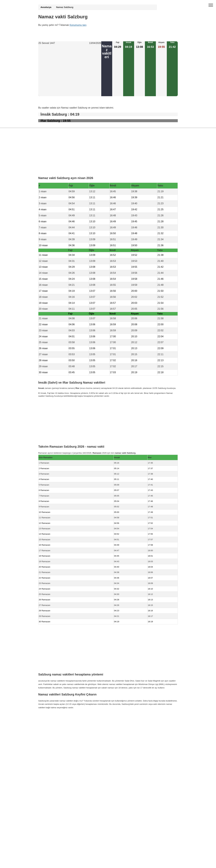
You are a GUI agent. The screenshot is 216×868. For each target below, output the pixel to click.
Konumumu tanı (78, 25)
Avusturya (46, 7)
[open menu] (211, 5)
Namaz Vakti (58, 716)
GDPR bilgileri (45, 722)
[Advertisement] (70, 71)
